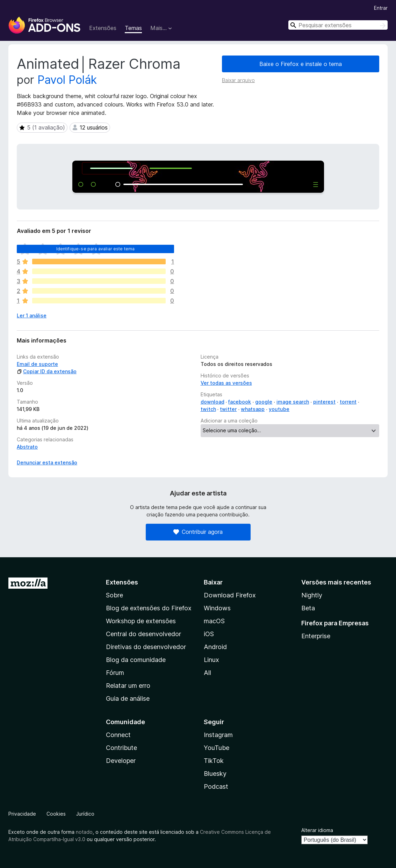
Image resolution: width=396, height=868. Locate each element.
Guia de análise (128, 698)
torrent (348, 402)
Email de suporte (37, 364)
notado (84, 832)
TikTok (214, 761)
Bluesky (215, 774)
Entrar (381, 8)
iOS (209, 634)
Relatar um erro (128, 686)
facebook (240, 402)
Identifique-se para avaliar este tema (96, 249)
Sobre (114, 595)
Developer (121, 761)
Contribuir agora (198, 532)
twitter (228, 409)
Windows (217, 608)
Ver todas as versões (226, 383)
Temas (133, 28)
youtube (279, 409)
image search (293, 402)
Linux (211, 660)
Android (215, 647)
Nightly (312, 595)
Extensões (103, 28)
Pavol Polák (67, 80)
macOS (214, 621)
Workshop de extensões (141, 621)
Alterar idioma (317, 830)
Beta (308, 608)
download (213, 402)
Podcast (216, 786)
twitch (208, 409)
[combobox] (338, 25)
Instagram (218, 735)
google (264, 402)
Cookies (56, 814)
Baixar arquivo (238, 80)
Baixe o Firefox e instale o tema (301, 64)
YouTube (217, 748)
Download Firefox (230, 595)
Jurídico (85, 814)
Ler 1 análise (32, 315)
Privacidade (22, 814)
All (207, 673)
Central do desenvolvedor (143, 634)
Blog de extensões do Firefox (149, 608)
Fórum (115, 673)
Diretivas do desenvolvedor (146, 647)
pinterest (324, 402)
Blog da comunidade (136, 660)
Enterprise (316, 636)
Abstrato (27, 447)
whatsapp (253, 409)
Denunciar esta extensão (47, 462)
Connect (118, 735)
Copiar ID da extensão (47, 371)
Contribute (121, 748)
